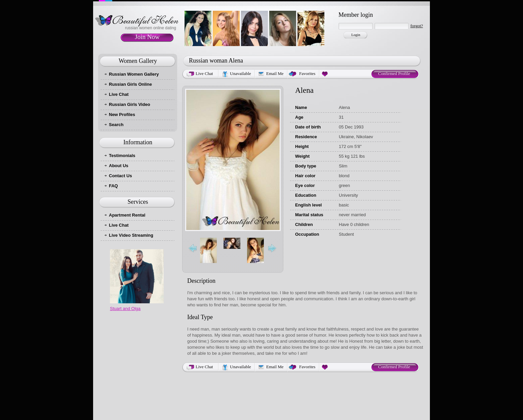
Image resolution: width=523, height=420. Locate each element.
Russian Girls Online (130, 84)
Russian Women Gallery (134, 74)
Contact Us (120, 176)
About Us (119, 166)
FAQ (113, 186)
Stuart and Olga (125, 309)
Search (116, 125)
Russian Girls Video (130, 104)
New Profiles (122, 114)
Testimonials (122, 156)
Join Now (147, 37)
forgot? (417, 26)
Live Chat (119, 94)
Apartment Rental (127, 215)
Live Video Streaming (131, 235)
